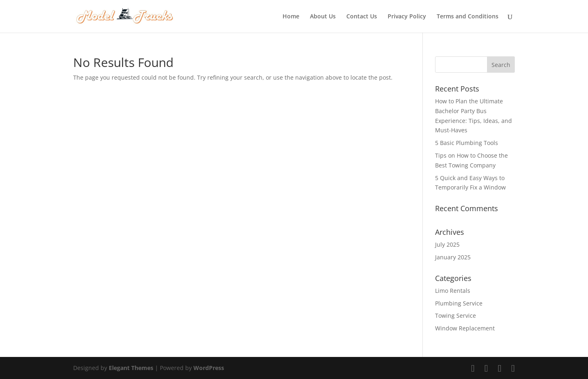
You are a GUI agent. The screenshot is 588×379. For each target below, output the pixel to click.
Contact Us (362, 17)
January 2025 (453, 257)
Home (291, 17)
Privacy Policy (407, 17)
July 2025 (447, 244)
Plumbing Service (459, 303)
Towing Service (456, 315)
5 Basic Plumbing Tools (467, 143)
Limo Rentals (453, 291)
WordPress (209, 368)
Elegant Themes (131, 368)
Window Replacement (465, 328)
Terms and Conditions (468, 17)
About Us (323, 17)
